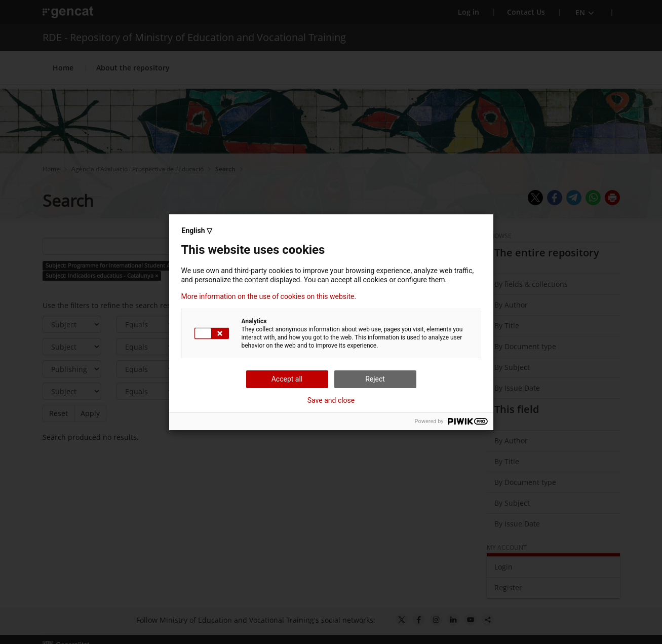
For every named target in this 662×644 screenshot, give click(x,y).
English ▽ (197, 231)
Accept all (287, 379)
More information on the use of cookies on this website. (269, 296)
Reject (375, 379)
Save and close (331, 400)
